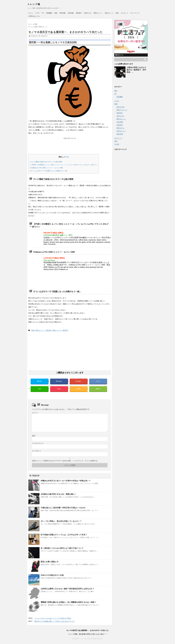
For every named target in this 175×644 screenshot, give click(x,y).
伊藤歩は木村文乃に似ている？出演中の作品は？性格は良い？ (66, 481)
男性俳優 (62, 13)
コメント (35, 413)
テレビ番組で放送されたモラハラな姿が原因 (46, 162)
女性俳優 (71, 13)
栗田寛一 (66, 330)
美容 (117, 13)
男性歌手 (79, 13)
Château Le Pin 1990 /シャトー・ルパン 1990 (46, 168)
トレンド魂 (34, 4)
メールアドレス (38, 443)
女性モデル (88, 13)
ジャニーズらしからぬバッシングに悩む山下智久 (53, 618)
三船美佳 (48, 330)
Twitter (40, 381)
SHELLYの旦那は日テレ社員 (52, 575)
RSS (79, 389)
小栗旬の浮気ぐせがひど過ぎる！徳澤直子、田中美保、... (136, 70)
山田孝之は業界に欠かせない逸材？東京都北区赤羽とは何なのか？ (67, 589)
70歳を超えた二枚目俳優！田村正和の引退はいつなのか (63, 508)
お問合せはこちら (34, 16)
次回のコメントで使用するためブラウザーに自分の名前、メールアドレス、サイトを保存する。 (65, 461)
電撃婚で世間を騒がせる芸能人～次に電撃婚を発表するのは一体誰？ (68, 602)
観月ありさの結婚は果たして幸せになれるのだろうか (55, 621)
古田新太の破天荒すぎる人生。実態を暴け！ (58, 494)
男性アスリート (122, 110)
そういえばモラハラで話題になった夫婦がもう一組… (49, 171)
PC (43, 13)
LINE (40, 389)
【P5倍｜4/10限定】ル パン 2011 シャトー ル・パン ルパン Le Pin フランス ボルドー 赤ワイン (64, 165)
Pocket (59, 389)
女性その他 (120, 107)
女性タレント (109, 13)
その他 (117, 144)
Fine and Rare (49, 260)
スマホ (37, 13)
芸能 (56, 13)
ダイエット (125, 13)
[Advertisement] (69, 22)
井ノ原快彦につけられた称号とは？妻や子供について (62, 548)
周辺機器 (49, 13)
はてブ (98, 381)
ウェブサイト (36, 451)
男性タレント (98, 13)
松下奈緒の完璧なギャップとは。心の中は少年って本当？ (64, 535)
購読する (119, 55)
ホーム (31, 13)
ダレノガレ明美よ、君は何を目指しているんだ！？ (61, 521)
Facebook (59, 381)
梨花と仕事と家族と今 (50, 562)
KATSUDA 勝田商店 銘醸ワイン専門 (58, 235)
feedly (98, 389)
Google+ (79, 381)
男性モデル (120, 128)
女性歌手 (120, 125)
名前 (34, 436)
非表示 (66, 157)
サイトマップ (135, 13)
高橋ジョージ (57, 330)
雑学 (116, 91)
